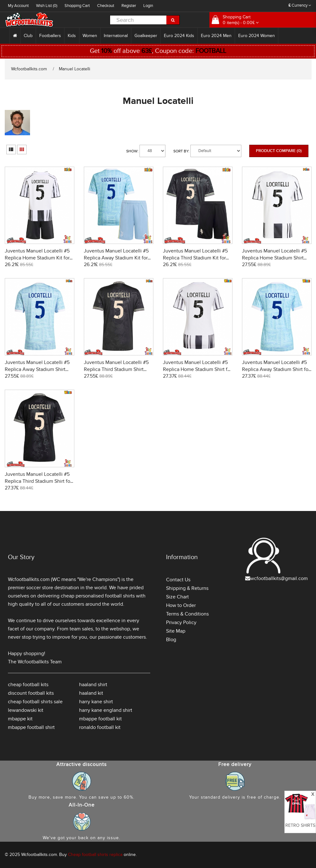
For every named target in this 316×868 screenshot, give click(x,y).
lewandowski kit (26, 710)
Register (129, 6)
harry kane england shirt (106, 710)
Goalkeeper (146, 36)
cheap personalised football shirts (98, 596)
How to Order (181, 605)
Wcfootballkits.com (29, 69)
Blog (171, 640)
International (116, 36)
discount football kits (31, 693)
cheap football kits (28, 685)
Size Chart (177, 597)
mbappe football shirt (31, 727)
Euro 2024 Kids (179, 36)
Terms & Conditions (187, 614)
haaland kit (91, 693)
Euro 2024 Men (216, 36)
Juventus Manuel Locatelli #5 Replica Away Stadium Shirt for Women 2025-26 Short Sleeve (276, 369)
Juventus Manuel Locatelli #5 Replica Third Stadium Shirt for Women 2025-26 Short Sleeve (38, 481)
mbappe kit (20, 719)
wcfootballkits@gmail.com (279, 578)
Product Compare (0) (279, 151)
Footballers (50, 36)
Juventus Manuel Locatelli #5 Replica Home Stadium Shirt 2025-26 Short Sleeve (274, 258)
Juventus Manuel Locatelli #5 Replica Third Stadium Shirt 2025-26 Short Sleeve (116, 369)
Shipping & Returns (187, 588)
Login (148, 6)
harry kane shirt (96, 702)
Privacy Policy (181, 622)
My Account (18, 6)
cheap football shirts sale (35, 702)
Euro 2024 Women (257, 36)
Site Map (176, 631)
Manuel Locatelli (74, 69)
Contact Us (178, 580)
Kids (72, 36)
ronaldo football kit (100, 727)
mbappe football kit (100, 719)
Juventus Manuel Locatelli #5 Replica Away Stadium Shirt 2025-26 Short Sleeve (37, 369)
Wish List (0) (47, 6)
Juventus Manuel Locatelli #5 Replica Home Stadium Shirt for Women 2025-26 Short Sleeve (197, 369)
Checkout (106, 6)
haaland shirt (93, 685)
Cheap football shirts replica (95, 855)
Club (28, 36)
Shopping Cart (77, 6)
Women (90, 36)
